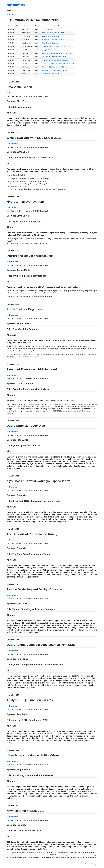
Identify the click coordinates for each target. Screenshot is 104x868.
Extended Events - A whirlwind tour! (54, 46)
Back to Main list (12, 15)
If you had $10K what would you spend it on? (57, 53)
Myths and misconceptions (51, 36)
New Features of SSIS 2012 (51, 74)
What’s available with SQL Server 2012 (55, 33)
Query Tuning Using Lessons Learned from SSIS (58, 64)
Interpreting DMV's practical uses (53, 40)
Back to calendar (13, 93)
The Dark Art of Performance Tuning (54, 57)
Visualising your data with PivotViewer (54, 70)
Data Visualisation (48, 29)
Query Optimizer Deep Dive (51, 50)
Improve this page (91, 864)
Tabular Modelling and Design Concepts (55, 60)
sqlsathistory (16, 5)
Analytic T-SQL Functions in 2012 (53, 67)
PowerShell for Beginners (50, 43)
